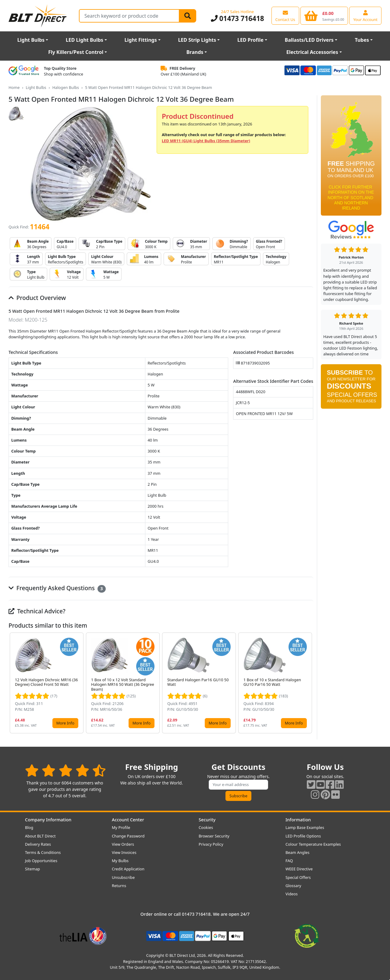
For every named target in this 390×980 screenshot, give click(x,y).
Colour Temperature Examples (313, 844)
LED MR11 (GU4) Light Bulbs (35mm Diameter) (206, 141)
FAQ (289, 861)
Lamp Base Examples (305, 827)
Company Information (48, 820)
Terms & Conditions (43, 852)
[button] (308, 683)
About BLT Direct (40, 836)
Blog (29, 827)
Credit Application (128, 869)
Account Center (128, 820)
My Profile (121, 827)
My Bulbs (120, 861)
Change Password (128, 836)
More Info (65, 723)
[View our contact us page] (285, 16)
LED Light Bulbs (85, 40)
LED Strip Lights (197, 40)
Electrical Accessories (312, 52)
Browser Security (214, 836)
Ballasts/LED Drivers (309, 40)
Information (298, 820)
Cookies (206, 827)
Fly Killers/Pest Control (76, 52)
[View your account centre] (365, 16)
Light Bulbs (31, 40)
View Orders (123, 844)
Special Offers (298, 877)
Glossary (293, 886)
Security (207, 820)
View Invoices (124, 852)
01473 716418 (238, 18)
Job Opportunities (41, 861)
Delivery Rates (38, 844)
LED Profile (250, 40)
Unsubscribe (123, 877)
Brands (195, 52)
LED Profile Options (303, 836)
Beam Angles (298, 852)
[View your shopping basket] (324, 16)
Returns (119, 886)
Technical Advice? (37, 611)
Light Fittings (141, 40)
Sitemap (32, 869)
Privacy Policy (211, 844)
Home (14, 87)
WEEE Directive (299, 869)
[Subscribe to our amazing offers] (239, 785)
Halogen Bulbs (66, 87)
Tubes (362, 40)
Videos (292, 894)
